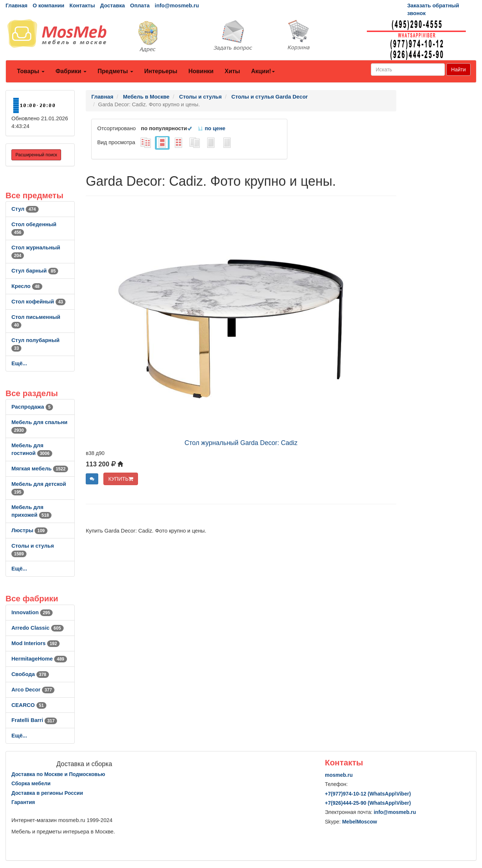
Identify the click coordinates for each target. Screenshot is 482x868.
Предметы (115, 71)
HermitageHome (39, 659)
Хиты (232, 71)
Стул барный (35, 271)
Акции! (263, 71)
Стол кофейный (38, 302)
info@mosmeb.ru (177, 6)
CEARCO (29, 705)
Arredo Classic (38, 628)
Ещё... (19, 363)
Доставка (112, 6)
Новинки (201, 71)
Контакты (82, 6)
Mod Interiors (36, 643)
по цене (211, 128)
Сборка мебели (31, 783)
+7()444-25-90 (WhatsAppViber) (368, 803)
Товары (31, 71)
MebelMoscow (360, 822)
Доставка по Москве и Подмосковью (58, 774)
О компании (49, 6)
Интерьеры (161, 71)
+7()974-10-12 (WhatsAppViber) (368, 794)
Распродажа (32, 407)
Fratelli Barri (34, 720)
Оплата (140, 6)
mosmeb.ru (339, 775)
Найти (458, 70)
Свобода (30, 674)
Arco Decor (33, 690)
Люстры (29, 530)
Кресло (27, 286)
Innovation (32, 612)
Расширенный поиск (36, 155)
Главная (17, 6)
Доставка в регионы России (47, 793)
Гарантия (23, 802)
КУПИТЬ (121, 479)
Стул (25, 209)
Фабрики (71, 71)
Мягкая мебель (40, 469)
